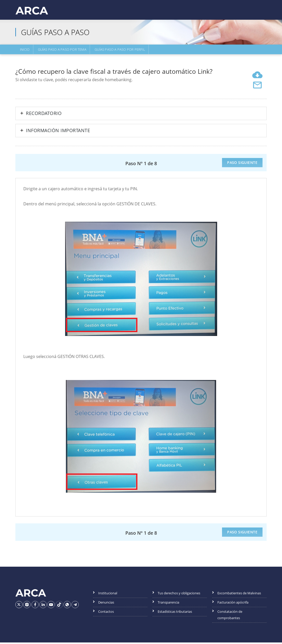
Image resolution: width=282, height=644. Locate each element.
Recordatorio (44, 115)
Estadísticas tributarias (175, 613)
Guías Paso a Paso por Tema (60, 50)
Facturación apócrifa (233, 604)
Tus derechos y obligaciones (179, 595)
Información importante (58, 132)
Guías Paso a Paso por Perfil (117, 50)
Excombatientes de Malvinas (239, 595)
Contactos (106, 613)
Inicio (24, 50)
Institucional (108, 595)
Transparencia (168, 604)
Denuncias (106, 604)
